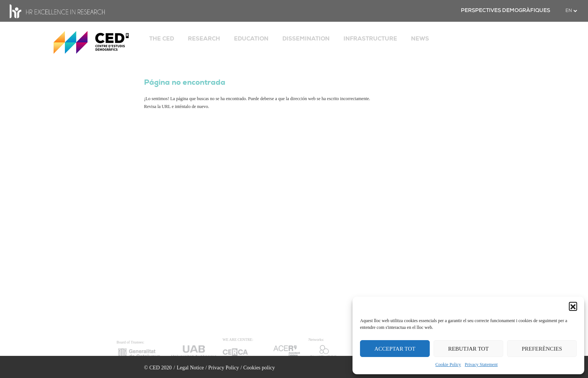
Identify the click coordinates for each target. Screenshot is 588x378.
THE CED (162, 39)
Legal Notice (190, 368)
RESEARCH (204, 39)
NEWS (420, 39)
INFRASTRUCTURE (370, 39)
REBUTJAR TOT (468, 349)
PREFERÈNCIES (542, 349)
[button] (573, 306)
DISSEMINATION (306, 39)
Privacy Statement (481, 364)
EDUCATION (251, 39)
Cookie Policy (448, 364)
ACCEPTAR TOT (395, 349)
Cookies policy (259, 368)
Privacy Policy (223, 368)
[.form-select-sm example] (571, 11)
